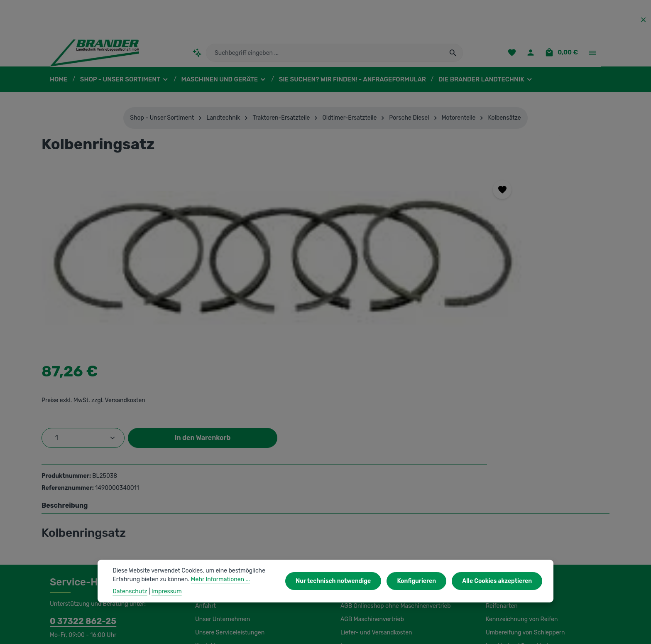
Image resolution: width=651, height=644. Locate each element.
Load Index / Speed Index (519, 511)
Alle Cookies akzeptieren (499, 581)
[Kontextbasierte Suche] (197, 56)
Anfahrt (204, 471)
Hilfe (346, 551)
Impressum (355, 511)
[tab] (325, 371)
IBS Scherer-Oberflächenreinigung (94, 606)
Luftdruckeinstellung (512, 538)
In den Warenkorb (539, 254)
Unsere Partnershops (223, 606)
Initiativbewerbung (364, 524)
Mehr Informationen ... (216, 579)
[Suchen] (453, 56)
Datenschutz (357, 538)
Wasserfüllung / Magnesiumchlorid (530, 551)
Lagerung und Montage (516, 524)
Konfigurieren (421, 581)
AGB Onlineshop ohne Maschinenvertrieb (394, 471)
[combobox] (325, 56)
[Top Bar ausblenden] (643, 20)
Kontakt (205, 511)
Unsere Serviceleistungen (228, 498)
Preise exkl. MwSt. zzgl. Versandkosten (433, 216)
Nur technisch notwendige (342, 581)
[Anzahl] (424, 254)
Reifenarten (501, 471)
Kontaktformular (114, 522)
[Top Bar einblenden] (592, 56)
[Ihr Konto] (533, 56)
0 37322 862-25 (79, 486)
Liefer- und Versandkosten (374, 498)
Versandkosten (419, 632)
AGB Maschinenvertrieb (371, 484)
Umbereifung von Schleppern (523, 498)
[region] (204, 266)
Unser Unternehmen (221, 484)
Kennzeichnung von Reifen (520, 484)
